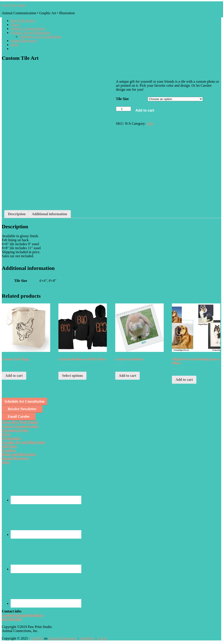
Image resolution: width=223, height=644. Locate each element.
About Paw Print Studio (20, 422)
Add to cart (145, 110)
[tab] (17, 214)
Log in (102, 638)
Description (17, 214)
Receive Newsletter (22, 409)
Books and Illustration (19, 454)
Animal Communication (20, 426)
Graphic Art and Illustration (23, 442)
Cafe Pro (37, 638)
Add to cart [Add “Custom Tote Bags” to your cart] (14, 376)
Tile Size (122, 99)
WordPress (87, 638)
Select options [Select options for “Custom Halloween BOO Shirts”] (72, 376)
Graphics (9, 450)
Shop (6, 462)
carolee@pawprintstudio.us (23, 615)
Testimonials (11, 438)
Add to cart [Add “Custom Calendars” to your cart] (127, 376)
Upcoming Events (15, 430)
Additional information (49, 214)
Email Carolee (19, 416)
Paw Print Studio (14, 5)
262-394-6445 (12, 619)
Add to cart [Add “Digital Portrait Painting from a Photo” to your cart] (184, 380)
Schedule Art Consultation (24, 401)
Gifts (150, 123)
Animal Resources (16, 458)
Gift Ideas (9, 446)
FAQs (6, 434)
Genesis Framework (62, 638)
